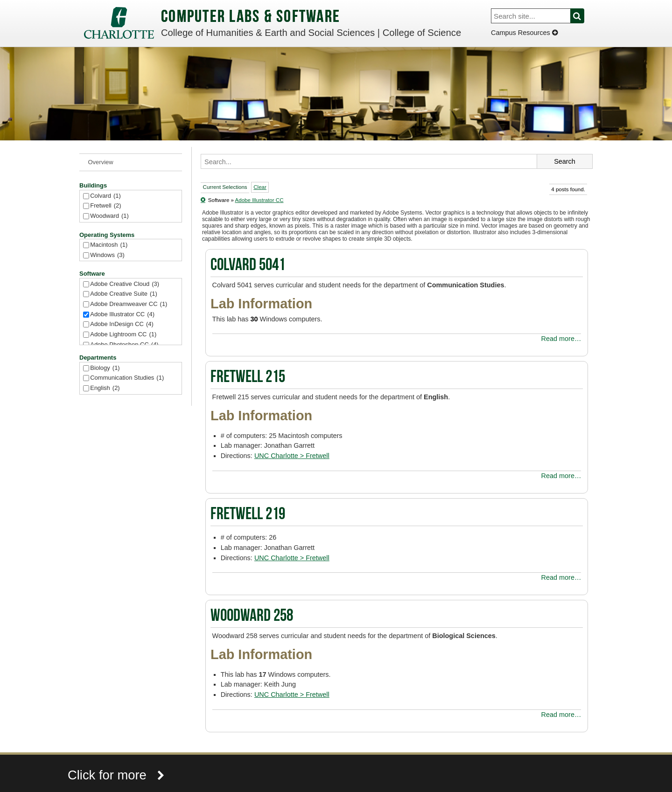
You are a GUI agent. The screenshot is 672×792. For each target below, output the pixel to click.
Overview (101, 162)
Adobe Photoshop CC (124, 345)
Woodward (109, 216)
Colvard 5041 (248, 266)
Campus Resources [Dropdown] (524, 33)
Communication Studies (127, 378)
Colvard (105, 196)
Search (583, 16)
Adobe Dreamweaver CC (129, 304)
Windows (107, 255)
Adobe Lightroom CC (123, 335)
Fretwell (105, 206)
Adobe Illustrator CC (122, 315)
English (105, 388)
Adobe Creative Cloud (125, 284)
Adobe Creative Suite (124, 294)
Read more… (561, 339)
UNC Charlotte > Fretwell (292, 456)
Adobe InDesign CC (122, 324)
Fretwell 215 (248, 378)
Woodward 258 (252, 617)
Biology (105, 368)
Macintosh (109, 245)
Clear (260, 187)
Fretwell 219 (248, 515)
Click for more (116, 775)
